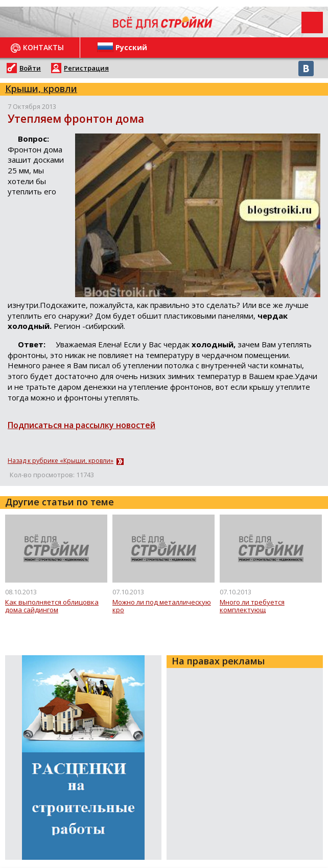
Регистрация (86, 68)
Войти (30, 68)
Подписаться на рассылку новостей (81, 425)
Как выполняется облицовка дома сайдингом (52, 606)
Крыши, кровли (41, 88)
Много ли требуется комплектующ (252, 606)
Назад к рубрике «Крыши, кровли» (61, 461)
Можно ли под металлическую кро (162, 606)
